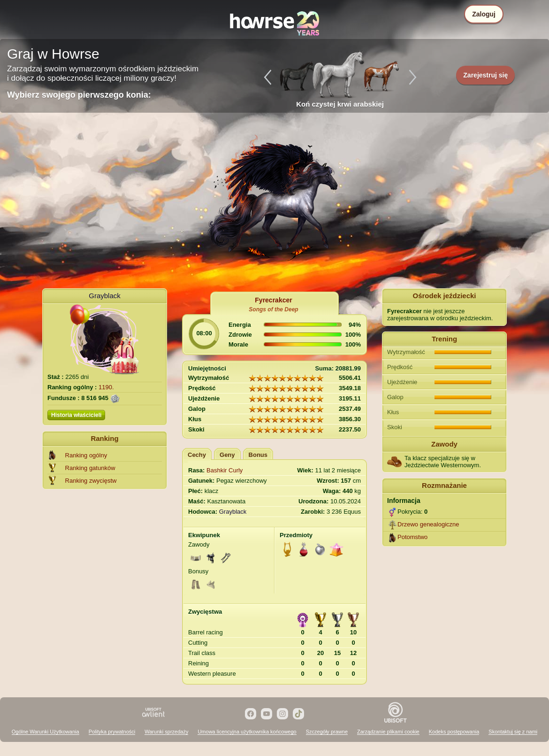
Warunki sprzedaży (166, 732)
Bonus (258, 455)
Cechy (197, 455)
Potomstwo (412, 537)
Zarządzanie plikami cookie (388, 732)
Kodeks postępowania (454, 732)
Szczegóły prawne (327, 732)
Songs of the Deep (273, 309)
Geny (227, 455)
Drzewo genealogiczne (428, 524)
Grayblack (105, 296)
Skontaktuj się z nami (513, 732)
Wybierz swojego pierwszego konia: (79, 95)
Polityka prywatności (112, 732)
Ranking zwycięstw (91, 481)
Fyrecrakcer (273, 300)
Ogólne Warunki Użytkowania (46, 732)
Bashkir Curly (225, 470)
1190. (106, 387)
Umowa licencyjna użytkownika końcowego (247, 732)
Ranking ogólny (86, 455)
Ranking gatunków (90, 468)
